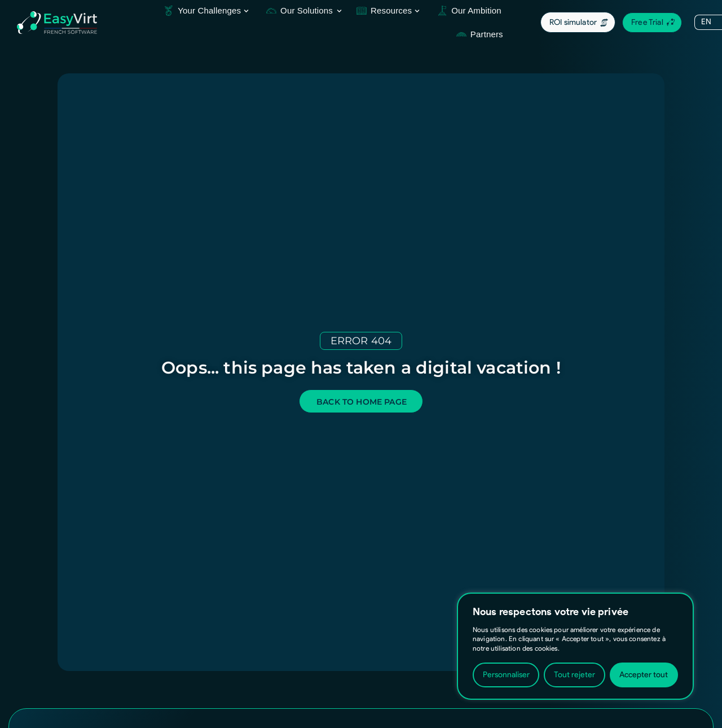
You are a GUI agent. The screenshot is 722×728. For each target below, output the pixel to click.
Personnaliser (506, 675)
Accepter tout (644, 675)
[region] (575, 646)
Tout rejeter (574, 675)
